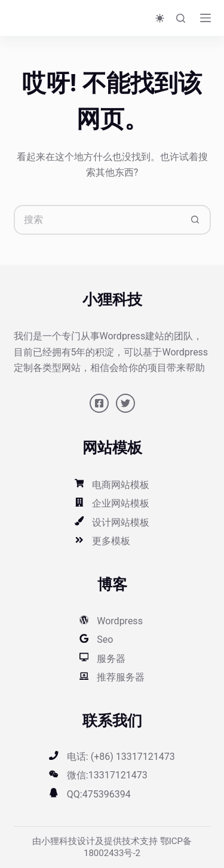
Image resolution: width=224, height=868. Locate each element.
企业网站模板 (121, 503)
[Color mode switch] (160, 18)
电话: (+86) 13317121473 (121, 757)
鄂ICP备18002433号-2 (138, 847)
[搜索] (181, 18)
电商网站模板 (121, 485)
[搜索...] (97, 220)
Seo (105, 640)
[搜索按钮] (196, 220)
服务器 (111, 659)
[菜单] (205, 18)
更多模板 (111, 541)
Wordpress (120, 621)
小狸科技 (59, 841)
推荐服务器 (121, 677)
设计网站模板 (121, 522)
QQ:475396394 (99, 794)
